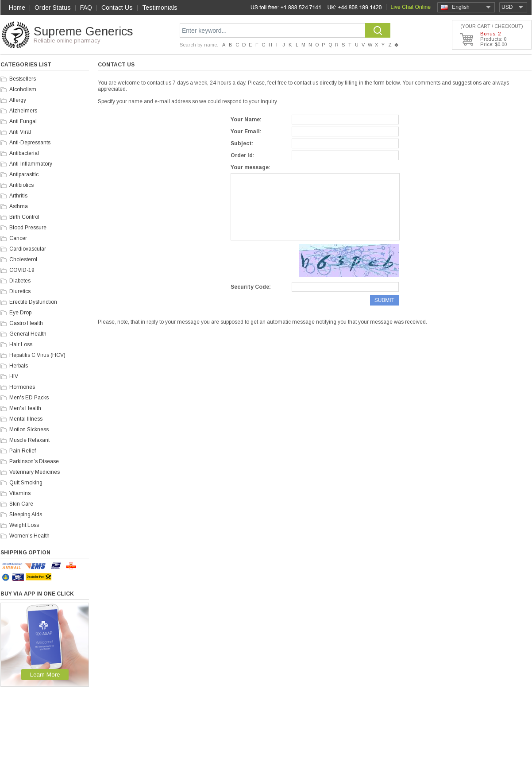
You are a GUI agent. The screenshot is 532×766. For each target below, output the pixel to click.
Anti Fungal (23, 121)
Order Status (53, 8)
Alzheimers (23, 111)
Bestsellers (23, 79)
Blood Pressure (28, 228)
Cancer (18, 238)
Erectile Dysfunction (33, 302)
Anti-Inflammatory (31, 164)
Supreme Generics (83, 31)
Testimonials (160, 8)
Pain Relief (23, 451)
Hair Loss (21, 344)
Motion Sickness (29, 429)
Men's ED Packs (29, 398)
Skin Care (21, 504)
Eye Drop (20, 313)
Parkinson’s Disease (34, 461)
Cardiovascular (28, 249)
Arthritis (18, 196)
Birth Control (24, 217)
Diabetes (20, 281)
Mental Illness (26, 419)
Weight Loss (24, 525)
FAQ (86, 8)
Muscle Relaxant (29, 440)
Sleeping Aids (26, 515)
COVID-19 (22, 270)
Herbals (19, 366)
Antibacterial (24, 153)
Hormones (22, 387)
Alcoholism (23, 89)
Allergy (18, 100)
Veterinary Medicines (35, 472)
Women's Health (29, 536)
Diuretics (20, 291)
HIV (14, 376)
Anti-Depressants (30, 143)
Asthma (19, 206)
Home (17, 8)
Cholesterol (23, 259)
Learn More (45, 675)
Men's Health (25, 408)
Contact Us (117, 8)
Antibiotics (21, 185)
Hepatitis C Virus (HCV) (37, 355)
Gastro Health (26, 323)
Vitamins (20, 493)
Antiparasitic (24, 174)
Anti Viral (20, 132)
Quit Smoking (26, 483)
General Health (28, 334)
